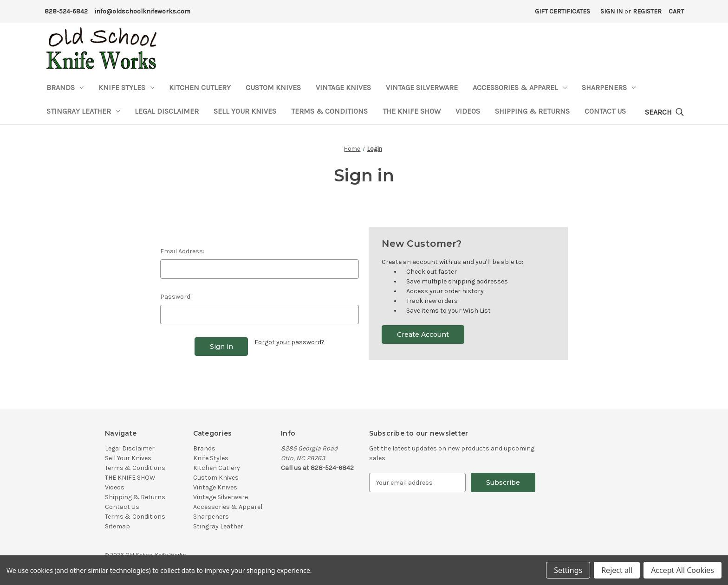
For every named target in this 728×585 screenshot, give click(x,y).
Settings (568, 570)
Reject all (617, 570)
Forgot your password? (289, 342)
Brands (65, 87)
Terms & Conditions (329, 111)
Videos (468, 111)
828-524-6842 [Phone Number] (66, 11)
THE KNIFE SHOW (412, 111)
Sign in (611, 11)
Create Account (423, 334)
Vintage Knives (343, 87)
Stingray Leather (83, 111)
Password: (176, 297)
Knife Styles (126, 87)
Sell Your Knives (245, 111)
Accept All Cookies (682, 570)
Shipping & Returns (532, 111)
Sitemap (117, 526)
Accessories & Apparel (520, 87)
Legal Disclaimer (167, 111)
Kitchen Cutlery (200, 87)
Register (647, 11)
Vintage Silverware (422, 87)
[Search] (664, 112)
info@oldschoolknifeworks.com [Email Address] (143, 11)
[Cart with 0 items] (676, 11)
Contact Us (605, 111)
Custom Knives (273, 87)
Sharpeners (609, 87)
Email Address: (182, 251)
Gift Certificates (562, 11)
